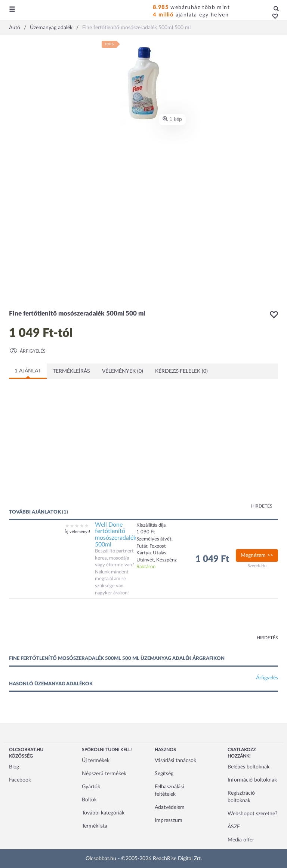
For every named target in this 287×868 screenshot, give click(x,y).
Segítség (164, 774)
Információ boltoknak (252, 780)
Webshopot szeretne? (252, 814)
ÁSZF (234, 827)
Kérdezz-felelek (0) (181, 371)
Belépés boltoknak (249, 767)
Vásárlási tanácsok (175, 761)
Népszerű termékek (104, 774)
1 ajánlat (28, 371)
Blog (14, 767)
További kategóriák (103, 813)
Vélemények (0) (123, 371)
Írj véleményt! (77, 532)
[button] (273, 17)
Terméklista (95, 826)
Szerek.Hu (257, 566)
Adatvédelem (170, 807)
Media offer (241, 840)
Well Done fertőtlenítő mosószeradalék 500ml (116, 535)
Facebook (20, 780)
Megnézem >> (257, 555)
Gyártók (91, 787)
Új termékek (96, 761)
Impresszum (169, 820)
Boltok (89, 800)
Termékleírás (71, 371)
